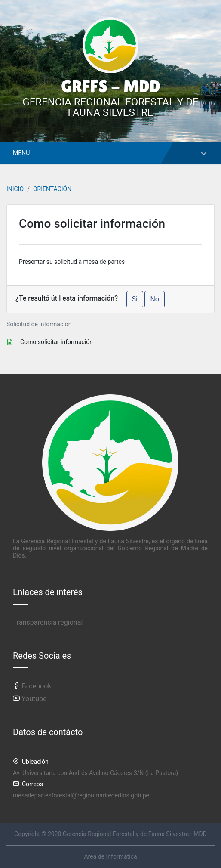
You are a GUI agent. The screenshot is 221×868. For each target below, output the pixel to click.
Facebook (32, 686)
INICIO (15, 189)
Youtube (30, 699)
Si (135, 299)
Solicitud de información (39, 324)
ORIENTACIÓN (52, 189)
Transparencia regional (48, 622)
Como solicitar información (57, 342)
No (155, 299)
